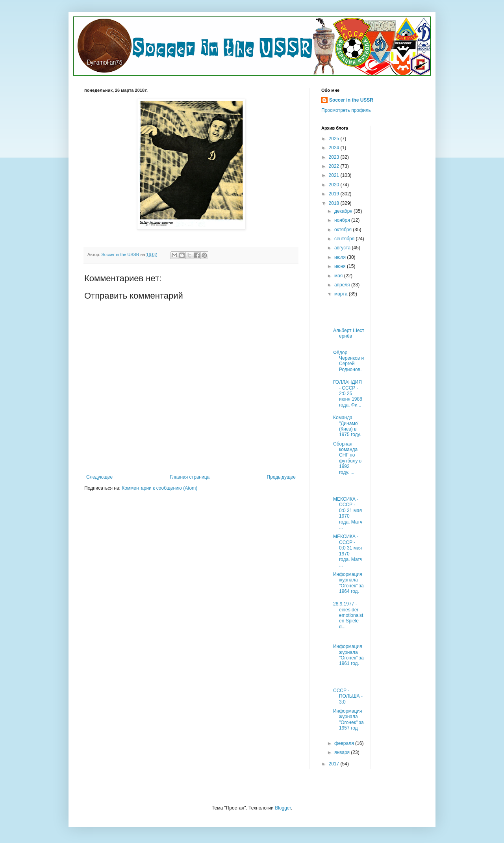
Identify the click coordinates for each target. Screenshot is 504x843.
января (343, 752)
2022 (335, 166)
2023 (335, 157)
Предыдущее (281, 477)
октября (344, 230)
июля (341, 257)
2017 (335, 764)
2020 (335, 185)
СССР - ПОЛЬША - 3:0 (348, 696)
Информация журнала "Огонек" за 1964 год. (348, 583)
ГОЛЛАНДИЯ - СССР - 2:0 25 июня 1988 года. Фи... (348, 394)
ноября (343, 220)
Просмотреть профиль (346, 110)
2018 (335, 203)
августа (343, 248)
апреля (343, 285)
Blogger (283, 808)
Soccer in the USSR (351, 100)
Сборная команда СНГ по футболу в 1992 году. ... (347, 458)
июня (341, 266)
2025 (335, 139)
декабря (344, 211)
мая (339, 276)
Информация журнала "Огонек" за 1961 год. (348, 655)
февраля (345, 743)
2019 (335, 194)
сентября (345, 239)
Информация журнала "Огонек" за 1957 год (348, 720)
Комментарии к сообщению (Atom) (159, 488)
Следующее (99, 477)
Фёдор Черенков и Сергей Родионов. (348, 361)
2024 (335, 148)
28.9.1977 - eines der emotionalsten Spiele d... (348, 615)
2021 (335, 175)
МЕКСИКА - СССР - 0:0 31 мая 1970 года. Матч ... (348, 513)
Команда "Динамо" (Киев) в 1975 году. (347, 426)
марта (342, 294)
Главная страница (190, 477)
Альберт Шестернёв (349, 333)
